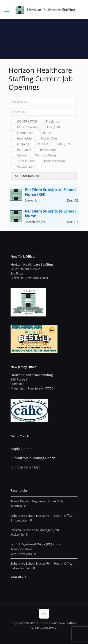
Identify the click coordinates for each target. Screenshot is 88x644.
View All (17, 577)
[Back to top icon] (44, 614)
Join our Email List (25, 467)
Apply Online (21, 449)
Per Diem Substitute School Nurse (50, 213)
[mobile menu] (6, 11)
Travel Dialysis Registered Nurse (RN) (37, 501)
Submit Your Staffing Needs (33, 458)
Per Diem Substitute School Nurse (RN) (50, 192)
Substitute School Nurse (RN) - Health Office (42, 516)
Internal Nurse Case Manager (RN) (35, 530)
